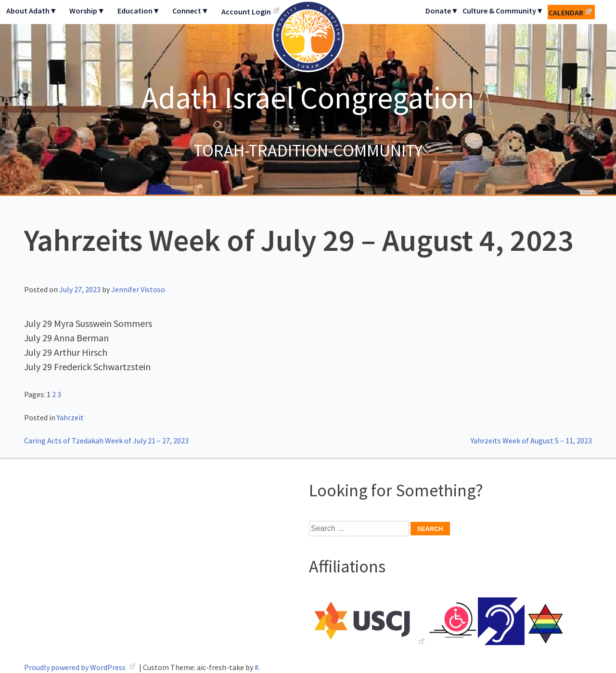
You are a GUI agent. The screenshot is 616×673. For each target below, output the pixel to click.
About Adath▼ (32, 11)
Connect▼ (191, 11)
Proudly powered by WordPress (76, 667)
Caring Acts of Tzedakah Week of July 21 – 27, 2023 (106, 440)
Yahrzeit (70, 417)
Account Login (246, 12)
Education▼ (139, 11)
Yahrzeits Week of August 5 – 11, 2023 (531, 440)
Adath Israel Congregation (308, 97)
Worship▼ (87, 11)
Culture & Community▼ (503, 11)
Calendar (566, 13)
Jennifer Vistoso (138, 289)
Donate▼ (442, 11)
